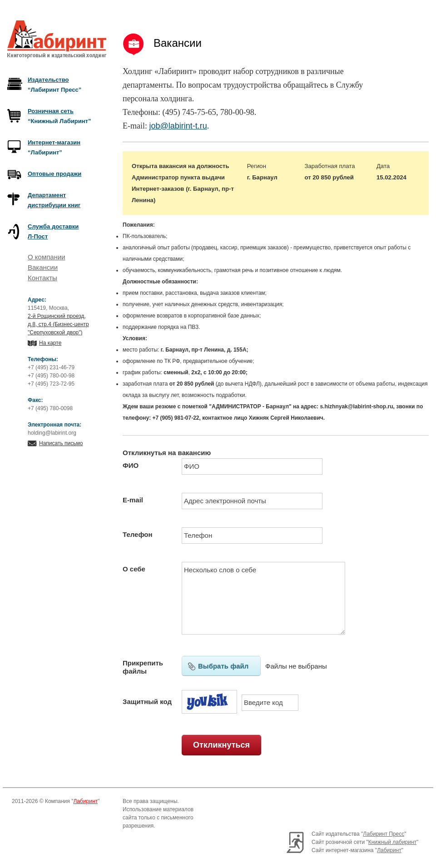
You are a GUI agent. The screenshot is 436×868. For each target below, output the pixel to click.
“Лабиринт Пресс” (54, 85)
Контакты (42, 278)
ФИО (131, 465)
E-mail (133, 500)
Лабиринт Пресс (384, 834)
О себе (134, 569)
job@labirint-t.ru (178, 126)
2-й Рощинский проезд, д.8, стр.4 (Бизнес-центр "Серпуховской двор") (58, 324)
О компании (47, 257)
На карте (50, 343)
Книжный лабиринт (392, 842)
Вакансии (43, 267)
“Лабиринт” (54, 147)
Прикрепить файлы (143, 667)
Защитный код (147, 702)
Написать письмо (61, 443)
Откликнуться (221, 745)
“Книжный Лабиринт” (59, 116)
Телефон (138, 534)
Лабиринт (85, 801)
